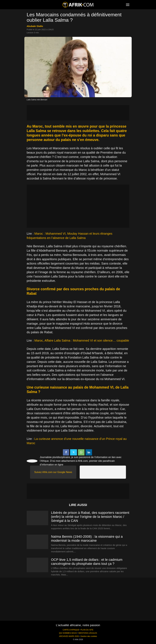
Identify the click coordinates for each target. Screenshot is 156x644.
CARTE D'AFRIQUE (71, 630)
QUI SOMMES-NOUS (68, 633)
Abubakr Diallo (35, 26)
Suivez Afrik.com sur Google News (53, 472)
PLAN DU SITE (87, 630)
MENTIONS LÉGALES (88, 633)
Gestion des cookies (89, 636)
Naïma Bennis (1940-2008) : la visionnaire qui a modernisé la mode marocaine (87, 539)
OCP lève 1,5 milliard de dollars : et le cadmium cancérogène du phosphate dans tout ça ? (87, 562)
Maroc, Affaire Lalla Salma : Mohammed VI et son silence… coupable (82, 340)
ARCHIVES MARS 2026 (69, 636)
